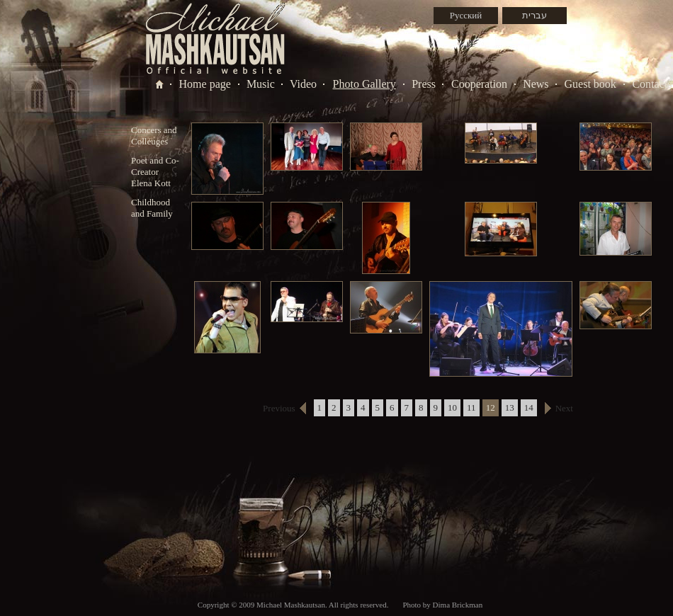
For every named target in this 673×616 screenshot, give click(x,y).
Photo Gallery (364, 84)
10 (452, 407)
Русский (466, 15)
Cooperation (479, 84)
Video (303, 84)
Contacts (652, 84)
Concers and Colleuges (154, 136)
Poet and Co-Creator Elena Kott (155, 172)
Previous (279, 408)
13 (510, 407)
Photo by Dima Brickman (442, 605)
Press (424, 84)
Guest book (590, 84)
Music (261, 84)
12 (491, 407)
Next (564, 408)
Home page (205, 84)
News (536, 84)
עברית (535, 15)
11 (471, 407)
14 (529, 407)
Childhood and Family (152, 208)
